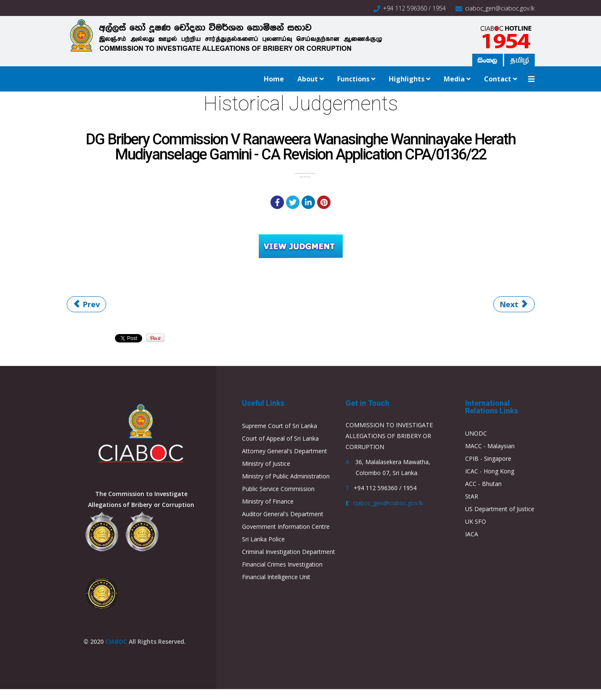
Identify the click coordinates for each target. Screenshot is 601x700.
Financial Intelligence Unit (276, 577)
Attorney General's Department (285, 451)
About (308, 79)
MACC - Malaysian (490, 446)
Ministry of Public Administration (286, 476)
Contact (498, 79)
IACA (472, 534)
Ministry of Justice (266, 464)
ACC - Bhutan (483, 484)
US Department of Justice (500, 509)
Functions (353, 79)
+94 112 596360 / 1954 (414, 8)
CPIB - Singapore (488, 458)
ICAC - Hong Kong (490, 471)
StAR (472, 496)
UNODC (476, 433)
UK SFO (476, 521)
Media (454, 79)
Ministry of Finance (268, 501)
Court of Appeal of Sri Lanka (280, 438)
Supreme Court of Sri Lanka (280, 426)
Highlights (407, 79)
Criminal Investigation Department (289, 552)
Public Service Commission (278, 489)
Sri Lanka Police (263, 539)
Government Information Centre (286, 526)
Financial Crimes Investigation (282, 564)
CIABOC (116, 641)
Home (274, 79)
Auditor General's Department (283, 514)
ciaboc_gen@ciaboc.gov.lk (500, 8)
